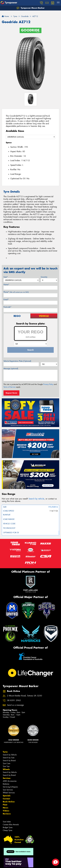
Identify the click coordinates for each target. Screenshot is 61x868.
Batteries (6, 784)
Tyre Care (7, 763)
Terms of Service (9, 387)
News (5, 808)
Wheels (6, 769)
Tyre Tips (6, 766)
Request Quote (11, 393)
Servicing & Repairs (10, 787)
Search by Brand (9, 761)
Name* (6, 285)
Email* (6, 300)
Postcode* (7, 307)
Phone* (16, 292)
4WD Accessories (10, 781)
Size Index (7, 822)
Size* (6, 277)
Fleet (5, 805)
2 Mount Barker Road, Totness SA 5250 (25, 696)
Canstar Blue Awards (11, 825)
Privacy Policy (48, 384)
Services (7, 778)
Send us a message (15, 705)
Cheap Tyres (8, 830)
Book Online (9, 802)
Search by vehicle (36, 499)
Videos (6, 811)
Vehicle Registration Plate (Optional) (17, 361)
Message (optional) (11, 369)
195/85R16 (53, 507)
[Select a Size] (30, 137)
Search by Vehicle (10, 755)
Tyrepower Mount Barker (31, 8)
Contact (6, 799)
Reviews (7, 814)
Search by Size (9, 758)
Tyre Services (8, 790)
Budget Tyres (8, 827)
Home (5, 16)
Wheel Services (9, 793)
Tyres (5, 752)
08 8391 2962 (14, 700)
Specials (7, 796)
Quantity (44, 277)
